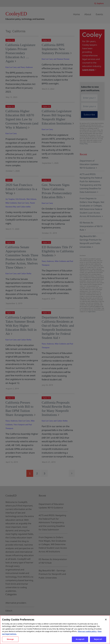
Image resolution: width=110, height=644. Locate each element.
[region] (55, 630)
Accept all (80, 639)
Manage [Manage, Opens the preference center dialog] (10, 639)
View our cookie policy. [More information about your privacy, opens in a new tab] (87, 631)
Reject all (98, 639)
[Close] (106, 620)
